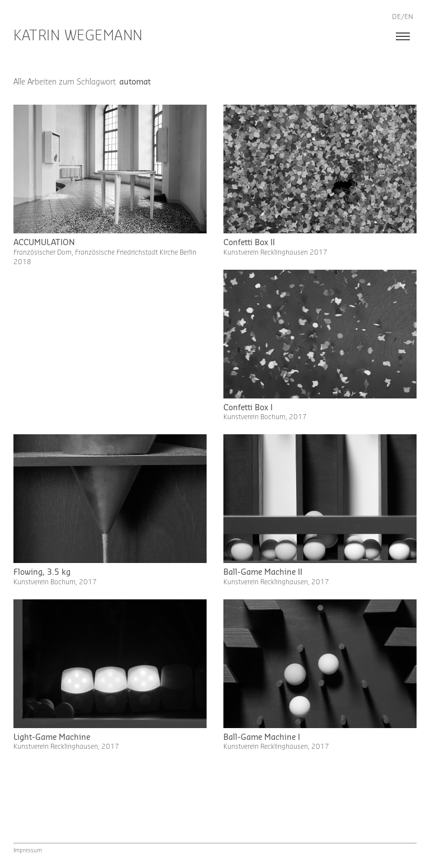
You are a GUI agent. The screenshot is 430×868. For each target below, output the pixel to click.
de (396, 17)
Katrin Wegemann (78, 36)
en (409, 17)
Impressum (28, 851)
